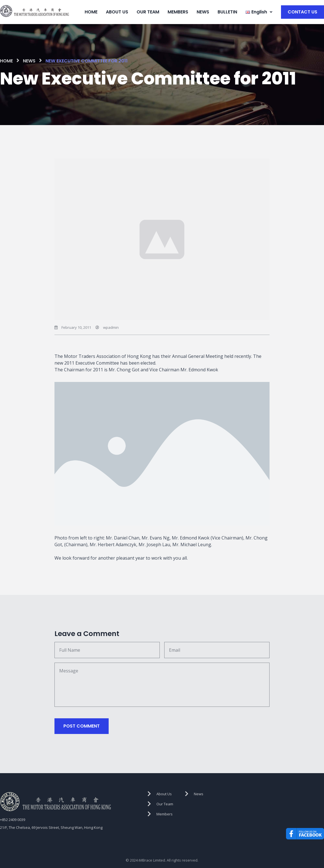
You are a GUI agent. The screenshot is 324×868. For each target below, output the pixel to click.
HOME (91, 11)
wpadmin (111, 326)
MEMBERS (178, 11)
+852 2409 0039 (13, 818)
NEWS (203, 11)
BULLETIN (227, 11)
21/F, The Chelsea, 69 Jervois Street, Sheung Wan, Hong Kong (51, 826)
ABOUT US (117, 11)
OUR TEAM (148, 11)
